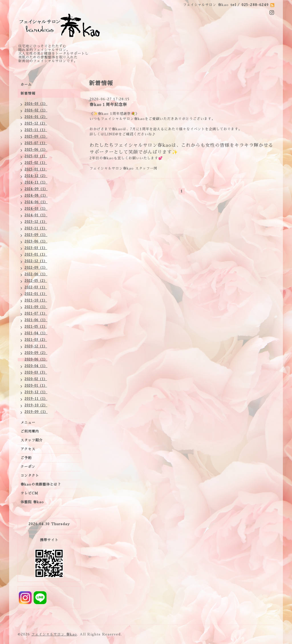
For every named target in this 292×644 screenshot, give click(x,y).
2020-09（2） (36, 353)
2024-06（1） (36, 202)
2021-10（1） (36, 300)
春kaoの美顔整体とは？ (41, 484)
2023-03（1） (36, 248)
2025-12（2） (36, 124)
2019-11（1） (36, 399)
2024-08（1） (36, 196)
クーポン (28, 467)
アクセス (28, 449)
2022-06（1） (36, 274)
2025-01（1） (36, 169)
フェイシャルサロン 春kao (54, 634)
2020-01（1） (36, 386)
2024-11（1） (36, 183)
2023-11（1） (36, 228)
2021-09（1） (36, 307)
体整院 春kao (32, 502)
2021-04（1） (36, 333)
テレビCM (29, 493)
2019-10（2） (36, 405)
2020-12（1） (36, 346)
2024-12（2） (36, 176)
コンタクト (30, 476)
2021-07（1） (36, 314)
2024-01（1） (36, 215)
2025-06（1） (36, 150)
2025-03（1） (36, 156)
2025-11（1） (36, 130)
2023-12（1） (36, 222)
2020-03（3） (36, 373)
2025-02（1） (36, 163)
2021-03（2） (36, 340)
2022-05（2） (36, 281)
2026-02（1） (36, 110)
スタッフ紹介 (32, 440)
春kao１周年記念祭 (108, 105)
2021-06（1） (36, 320)
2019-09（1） (36, 412)
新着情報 (28, 93)
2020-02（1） (36, 379)
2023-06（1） (36, 241)
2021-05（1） (36, 327)
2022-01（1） (36, 294)
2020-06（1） (36, 359)
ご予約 (26, 458)
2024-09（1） (36, 189)
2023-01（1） (36, 255)
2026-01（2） (36, 117)
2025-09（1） (36, 137)
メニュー (28, 423)
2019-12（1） (36, 392)
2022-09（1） (36, 268)
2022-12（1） (36, 261)
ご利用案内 (30, 431)
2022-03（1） (36, 287)
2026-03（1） (36, 104)
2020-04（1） (36, 366)
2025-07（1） (36, 143)
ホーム (26, 85)
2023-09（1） (36, 235)
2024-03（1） (36, 209)
